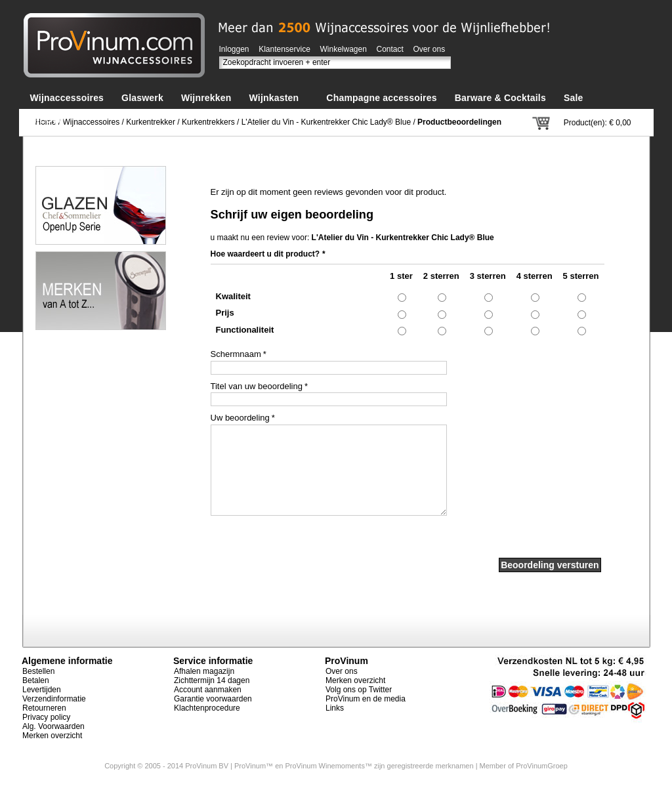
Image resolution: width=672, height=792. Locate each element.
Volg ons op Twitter (359, 690)
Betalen (36, 680)
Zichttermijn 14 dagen (212, 680)
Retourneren (44, 708)
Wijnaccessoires (92, 122)
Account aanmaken (208, 690)
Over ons (430, 49)
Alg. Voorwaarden (53, 726)
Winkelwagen (344, 49)
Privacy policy (46, 717)
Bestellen (38, 671)
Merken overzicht (52, 736)
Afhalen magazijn (204, 671)
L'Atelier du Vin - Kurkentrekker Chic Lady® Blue (326, 122)
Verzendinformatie (54, 699)
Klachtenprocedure (207, 708)
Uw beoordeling (240, 418)
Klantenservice (284, 49)
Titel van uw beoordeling (257, 386)
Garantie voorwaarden (213, 699)
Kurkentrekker (151, 122)
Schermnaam (236, 354)
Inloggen (234, 49)
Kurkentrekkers (208, 122)
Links (335, 708)
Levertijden (42, 690)
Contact (390, 49)
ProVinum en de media (366, 699)
